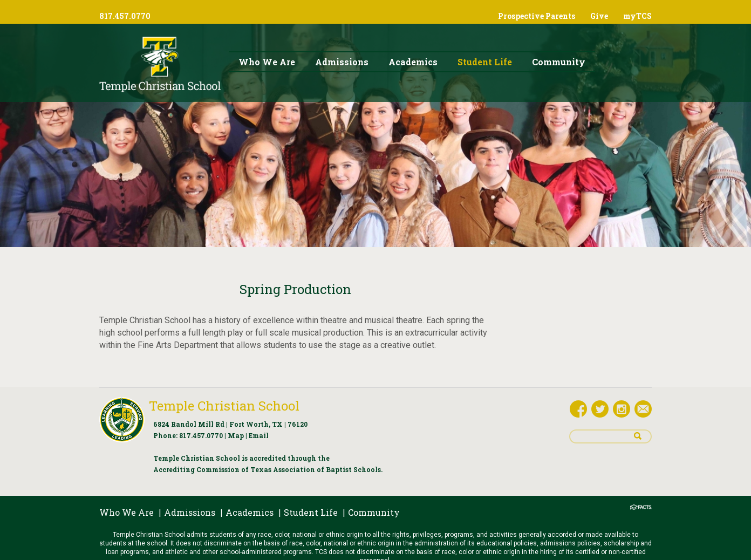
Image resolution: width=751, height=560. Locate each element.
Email (259, 435)
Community (374, 512)
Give (599, 16)
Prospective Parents (537, 16)
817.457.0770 (201, 435)
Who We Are (127, 512)
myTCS (637, 16)
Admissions (190, 512)
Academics (250, 512)
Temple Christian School (224, 406)
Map (236, 435)
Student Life (311, 512)
